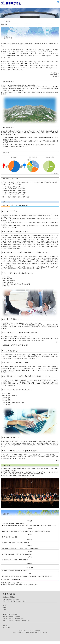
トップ (3, 21)
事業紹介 (5, 607)
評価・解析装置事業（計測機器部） (12, 616)
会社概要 (5, 605)
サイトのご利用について (25, 631)
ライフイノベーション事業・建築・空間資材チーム (16, 621)
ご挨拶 (5, 610)
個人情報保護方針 (37, 631)
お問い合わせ (6, 627)
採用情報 (5, 625)
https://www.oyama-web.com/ (11, 599)
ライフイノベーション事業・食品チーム (13, 618)
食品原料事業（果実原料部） (10, 614)
